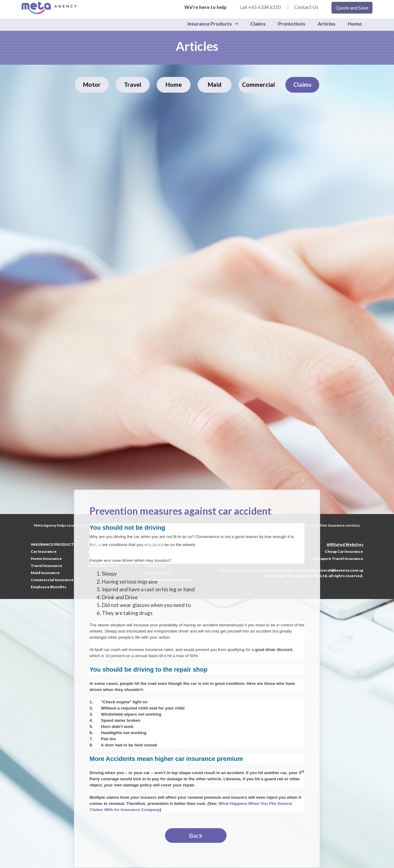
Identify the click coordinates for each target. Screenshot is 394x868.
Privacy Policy (158, 573)
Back (196, 836)
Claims (258, 24)
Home (355, 24)
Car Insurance (44, 551)
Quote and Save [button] (352, 8)
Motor (92, 84)
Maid (215, 84)
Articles (327, 24)
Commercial (258, 84)
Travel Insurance (46, 566)
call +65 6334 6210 (260, 7)
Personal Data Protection (169, 580)
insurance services (344, 525)
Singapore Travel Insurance (338, 559)
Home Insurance (46, 559)
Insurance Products (210, 24)
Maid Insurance (45, 573)
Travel (133, 84)
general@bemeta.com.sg (340, 570)
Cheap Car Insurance (344, 551)
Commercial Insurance (52, 580)
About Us (153, 551)
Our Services (157, 559)
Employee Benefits (48, 587)
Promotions (292, 24)
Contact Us (306, 7)
